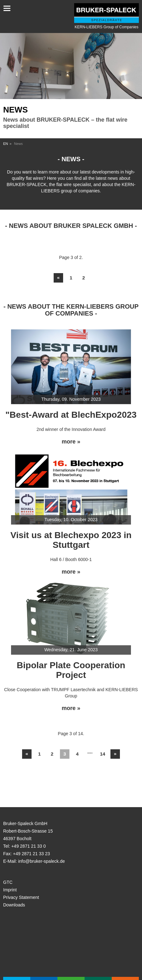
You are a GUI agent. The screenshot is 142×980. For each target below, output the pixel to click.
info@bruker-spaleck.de (41, 861)
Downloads (14, 905)
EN (6, 144)
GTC (8, 882)
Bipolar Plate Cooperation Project (71, 670)
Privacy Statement (21, 897)
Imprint (10, 890)
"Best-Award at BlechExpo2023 (71, 415)
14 (103, 754)
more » (71, 442)
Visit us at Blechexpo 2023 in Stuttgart (71, 540)
